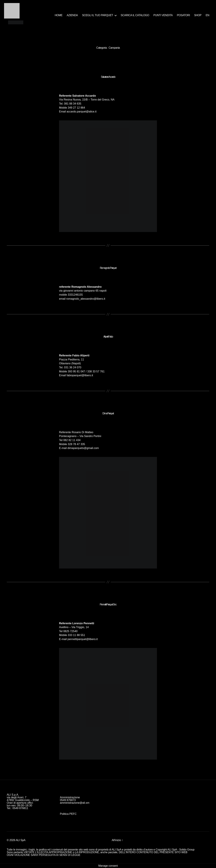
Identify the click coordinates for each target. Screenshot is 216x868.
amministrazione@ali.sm (75, 803)
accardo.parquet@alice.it (81, 112)
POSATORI (183, 15)
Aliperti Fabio (108, 337)
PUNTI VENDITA (163, 15)
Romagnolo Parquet (108, 268)
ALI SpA (21, 840)
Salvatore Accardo (108, 77)
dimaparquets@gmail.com (83, 448)
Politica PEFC (68, 814)
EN (207, 15)
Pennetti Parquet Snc (108, 604)
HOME (59, 15)
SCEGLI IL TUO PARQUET (98, 15)
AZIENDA (72, 15)
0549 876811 (20, 808)
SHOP (198, 15)
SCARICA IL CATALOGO (135, 15)
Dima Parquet (108, 413)
